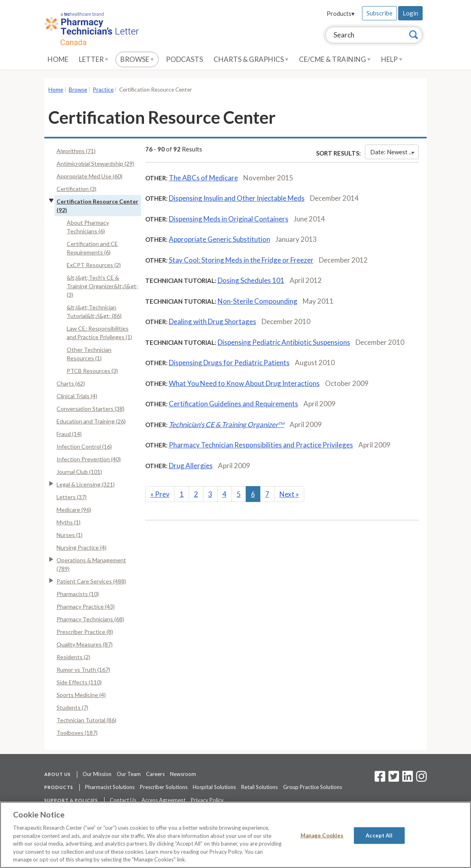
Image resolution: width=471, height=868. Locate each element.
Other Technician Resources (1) (89, 354)
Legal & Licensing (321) (86, 484)
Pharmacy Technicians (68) (90, 619)
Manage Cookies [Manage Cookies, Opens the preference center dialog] (322, 835)
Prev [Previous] (160, 494)
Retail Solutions (259, 787)
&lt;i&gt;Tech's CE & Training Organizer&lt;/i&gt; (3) (102, 286)
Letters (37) (72, 497)
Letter (94, 59)
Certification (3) (76, 189)
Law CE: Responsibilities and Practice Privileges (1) (99, 333)
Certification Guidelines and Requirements (233, 404)
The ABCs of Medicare (203, 178)
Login (410, 13)
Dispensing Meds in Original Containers (229, 219)
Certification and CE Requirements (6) (92, 248)
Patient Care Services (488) (91, 581)
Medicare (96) (74, 510)
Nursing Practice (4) (82, 547)
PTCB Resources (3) (92, 371)
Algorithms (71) (76, 151)
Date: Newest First (394, 152)
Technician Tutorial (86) (86, 720)
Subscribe (379, 13)
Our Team (129, 774)
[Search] (414, 35)
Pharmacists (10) (78, 594)
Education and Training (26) (91, 421)
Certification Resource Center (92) (97, 206)
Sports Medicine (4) (81, 695)
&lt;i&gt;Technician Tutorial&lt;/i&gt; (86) (94, 311)
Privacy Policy (207, 800)
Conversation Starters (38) (90, 409)
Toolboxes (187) (77, 733)
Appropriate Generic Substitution (219, 239)
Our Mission (97, 774)
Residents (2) (73, 657)
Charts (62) (71, 383)
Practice (103, 90)
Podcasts (184, 59)
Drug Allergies (191, 466)
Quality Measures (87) (85, 644)
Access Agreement (164, 800)
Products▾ (341, 13)
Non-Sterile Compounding (257, 301)
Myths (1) (69, 522)
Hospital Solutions (214, 787)
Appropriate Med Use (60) (89, 176)
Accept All (379, 835)
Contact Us (123, 800)
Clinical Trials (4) (77, 396)
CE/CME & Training (335, 59)
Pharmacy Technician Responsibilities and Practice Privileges (261, 445)
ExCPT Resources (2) (94, 265)
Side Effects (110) (79, 682)
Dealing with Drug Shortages (213, 321)
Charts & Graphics (251, 59)
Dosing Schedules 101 (251, 280)
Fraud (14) (69, 434)
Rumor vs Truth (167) (83, 670)
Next (289, 494)
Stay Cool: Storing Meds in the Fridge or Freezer (241, 260)
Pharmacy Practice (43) (86, 606)
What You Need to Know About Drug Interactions (244, 383)
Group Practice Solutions (313, 787)
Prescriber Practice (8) (85, 632)
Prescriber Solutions (164, 787)
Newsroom (183, 774)
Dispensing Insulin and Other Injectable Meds (237, 198)
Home (58, 59)
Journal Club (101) (79, 472)
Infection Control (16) (84, 446)
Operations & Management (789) (91, 564)
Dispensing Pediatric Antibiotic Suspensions (284, 342)
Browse (137, 59)
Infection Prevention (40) (89, 459)
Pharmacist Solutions (110, 787)
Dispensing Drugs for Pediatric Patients (229, 363)
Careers (155, 774)
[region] (235, 835)
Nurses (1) (70, 535)
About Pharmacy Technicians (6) (88, 227)
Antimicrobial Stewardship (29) (95, 163)
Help (392, 59)
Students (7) (72, 707)
